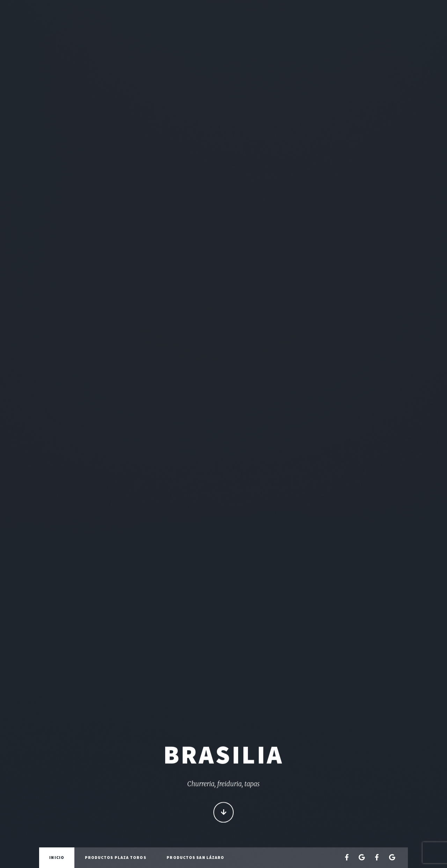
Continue (224, 813)
